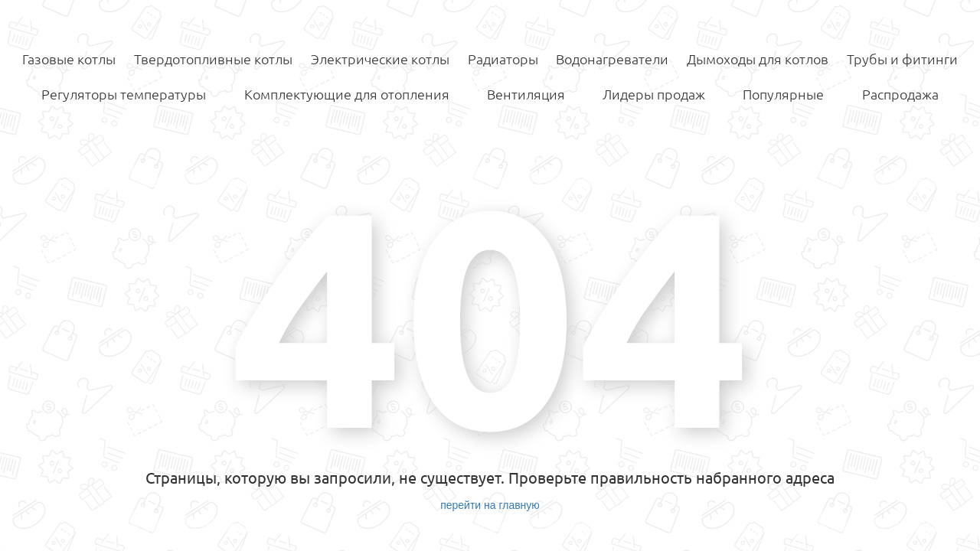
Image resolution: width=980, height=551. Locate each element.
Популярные (783, 94)
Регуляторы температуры (124, 94)
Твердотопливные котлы (213, 59)
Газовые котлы (69, 59)
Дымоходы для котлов (758, 59)
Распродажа (900, 94)
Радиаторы (503, 59)
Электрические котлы (380, 59)
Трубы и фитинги (902, 59)
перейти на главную (490, 505)
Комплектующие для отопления (347, 94)
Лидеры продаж (654, 94)
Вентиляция (526, 94)
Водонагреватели (612, 59)
